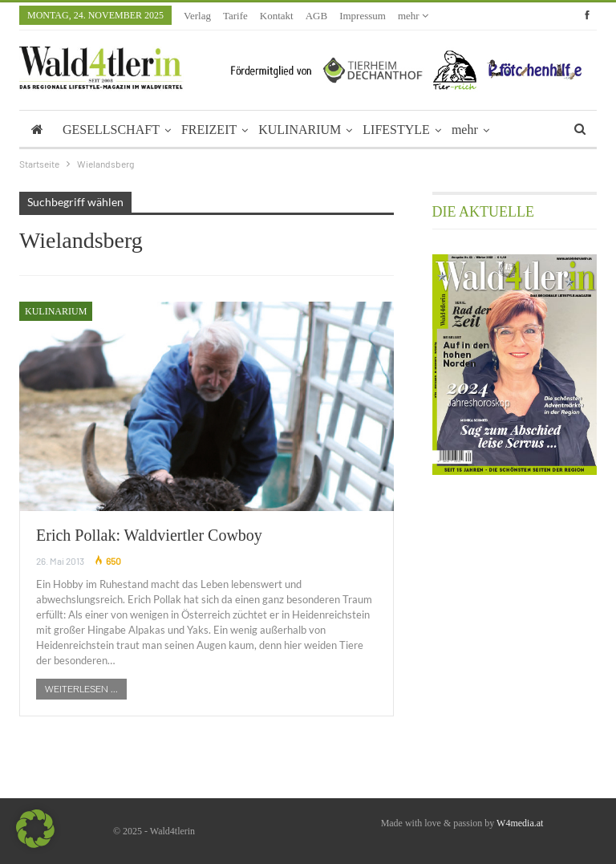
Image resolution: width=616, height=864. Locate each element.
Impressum (363, 16)
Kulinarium (56, 311)
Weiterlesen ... (81, 689)
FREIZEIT (209, 130)
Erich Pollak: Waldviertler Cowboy (149, 535)
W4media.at (520, 823)
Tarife (235, 16)
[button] (35, 829)
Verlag (197, 16)
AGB (316, 16)
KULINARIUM (300, 130)
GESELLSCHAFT (111, 130)
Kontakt (277, 16)
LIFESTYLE (396, 130)
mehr (413, 16)
